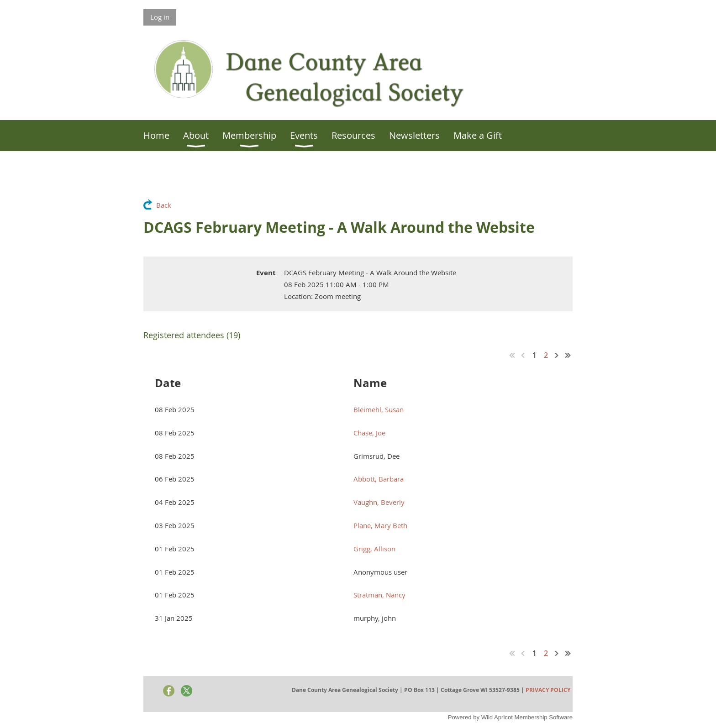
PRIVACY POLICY (548, 690)
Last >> (568, 355)
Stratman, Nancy (379, 595)
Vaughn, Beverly (379, 502)
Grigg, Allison (374, 549)
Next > (557, 355)
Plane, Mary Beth (380, 525)
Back (164, 205)
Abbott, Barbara (379, 479)
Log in (160, 17)
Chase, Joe (369, 433)
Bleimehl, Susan (379, 409)
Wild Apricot (497, 717)
